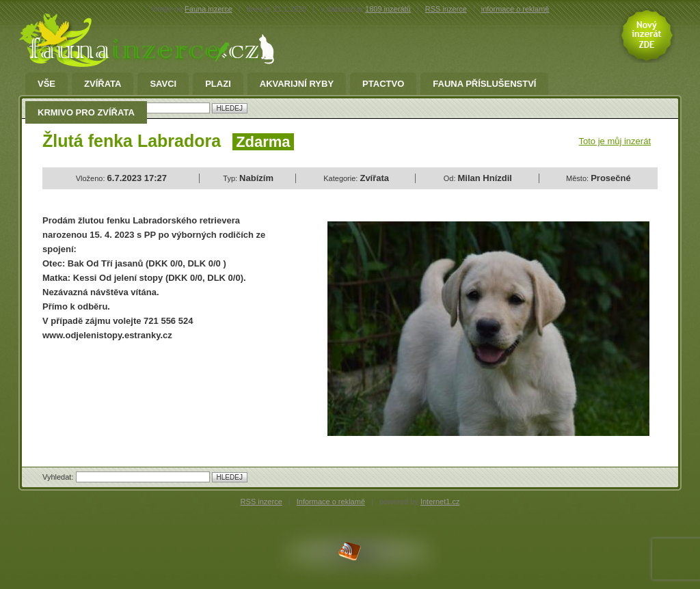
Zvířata (103, 84)
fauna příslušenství (484, 84)
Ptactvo (383, 84)
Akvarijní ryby (297, 84)
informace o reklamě (515, 9)
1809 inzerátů (388, 9)
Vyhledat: (59, 477)
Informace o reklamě (331, 502)
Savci (163, 84)
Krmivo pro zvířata (86, 113)
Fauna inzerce (208, 9)
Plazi (218, 84)
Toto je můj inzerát (615, 141)
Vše (46, 84)
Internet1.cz (440, 502)
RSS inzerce (446, 9)
